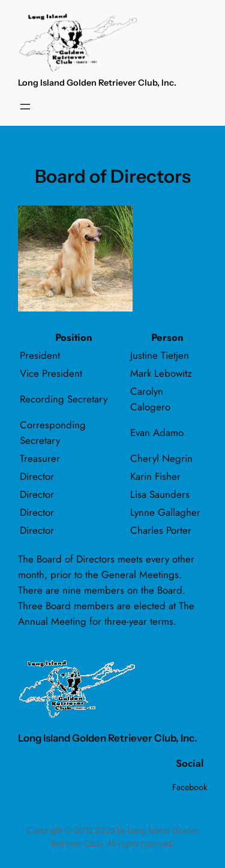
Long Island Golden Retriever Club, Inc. (97, 83)
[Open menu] (25, 107)
